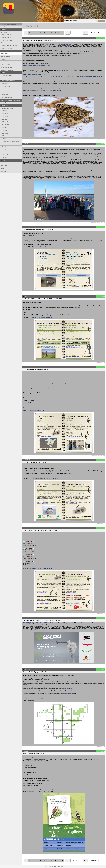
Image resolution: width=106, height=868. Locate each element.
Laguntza (3, 59)
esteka (47, 679)
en (102, 21)
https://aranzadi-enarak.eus (74, 383)
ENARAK (3, 150)
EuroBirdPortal (41, 151)
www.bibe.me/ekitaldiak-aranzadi (43, 568)
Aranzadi (68, 623)
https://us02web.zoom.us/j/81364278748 (34, 410)
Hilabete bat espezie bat (7, 108)
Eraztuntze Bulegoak (84, 623)
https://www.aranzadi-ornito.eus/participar (34, 74)
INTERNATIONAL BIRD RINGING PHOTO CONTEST (36, 623)
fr (104, 21)
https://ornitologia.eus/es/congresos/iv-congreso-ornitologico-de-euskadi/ (42, 91)
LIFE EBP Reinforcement (35, 155)
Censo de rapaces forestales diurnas (10, 142)
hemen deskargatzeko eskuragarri (64, 44)
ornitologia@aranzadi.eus (41, 247)
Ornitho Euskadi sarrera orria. (8, 24)
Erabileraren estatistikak (7, 70)
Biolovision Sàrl (47, 866)
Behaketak (4, 32)
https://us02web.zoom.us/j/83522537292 (41, 317)
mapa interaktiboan (94, 682)
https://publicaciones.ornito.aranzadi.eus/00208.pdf (36, 66)
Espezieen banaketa (6, 43)
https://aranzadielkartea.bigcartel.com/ (49, 789)
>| (63, 33)
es (100, 21)
